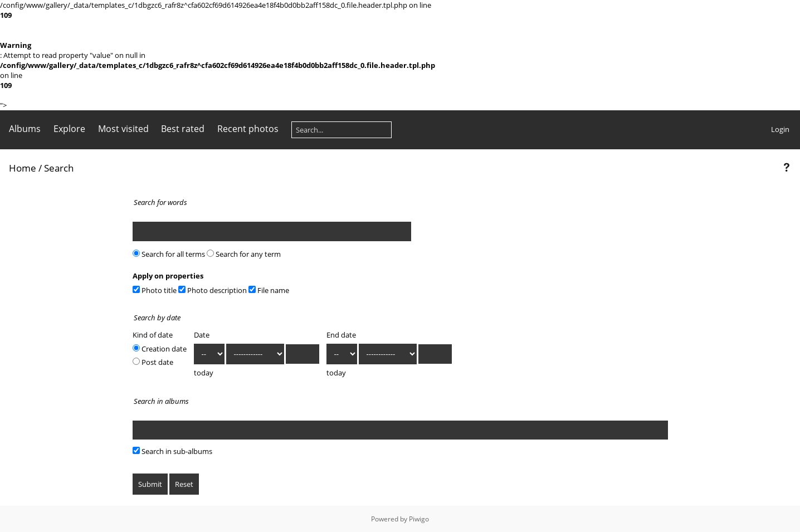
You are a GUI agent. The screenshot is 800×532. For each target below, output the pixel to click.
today (204, 373)
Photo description (213, 290)
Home (23, 168)
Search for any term (244, 254)
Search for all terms (169, 254)
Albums (25, 129)
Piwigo (419, 519)
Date (202, 335)
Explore (69, 129)
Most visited (123, 129)
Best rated (183, 129)
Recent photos (248, 129)
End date (341, 335)
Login (780, 129)
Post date (153, 362)
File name (269, 290)
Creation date (160, 349)
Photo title (155, 290)
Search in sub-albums (172, 451)
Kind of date (153, 335)
